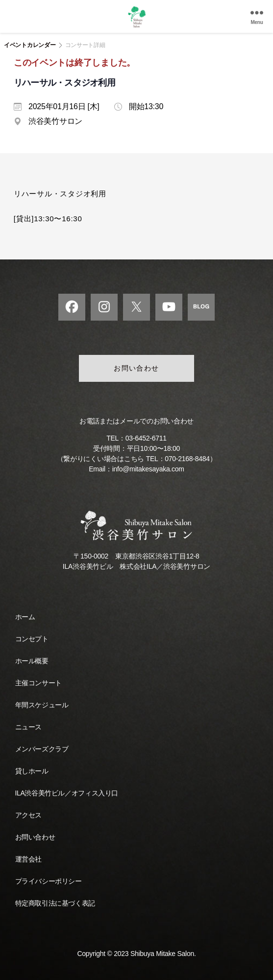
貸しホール (32, 771)
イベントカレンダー (30, 45)
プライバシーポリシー (49, 881)
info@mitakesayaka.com (148, 469)
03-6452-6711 (146, 438)
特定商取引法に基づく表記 (55, 903)
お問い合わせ (136, 368)
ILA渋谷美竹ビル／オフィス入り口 (67, 793)
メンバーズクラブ (42, 749)
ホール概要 (32, 661)
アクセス (28, 815)
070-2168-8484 (187, 459)
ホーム (25, 617)
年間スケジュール (42, 705)
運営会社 (28, 859)
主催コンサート (38, 683)
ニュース (28, 727)
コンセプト (32, 639)
